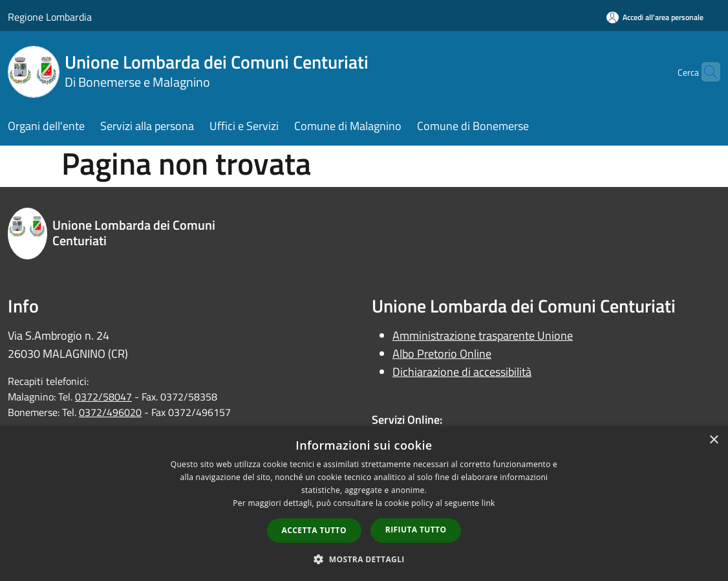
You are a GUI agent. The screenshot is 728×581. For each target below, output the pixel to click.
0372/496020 (110, 412)
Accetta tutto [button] (314, 530)
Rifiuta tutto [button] (416, 530)
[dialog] (364, 504)
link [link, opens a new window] (488, 503)
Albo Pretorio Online (442, 354)
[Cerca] (705, 72)
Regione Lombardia (50, 17)
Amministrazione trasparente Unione (483, 335)
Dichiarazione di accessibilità (462, 372)
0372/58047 (103, 397)
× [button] (713, 440)
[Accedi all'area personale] (655, 17)
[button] (364, 559)
